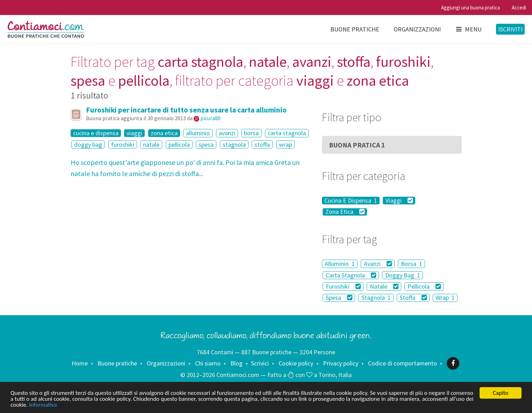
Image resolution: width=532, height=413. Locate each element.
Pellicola (424, 286)
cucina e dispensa (96, 133)
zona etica (164, 133)
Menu (468, 29)
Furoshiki (343, 286)
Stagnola (376, 298)
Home (80, 363)
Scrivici (260, 363)
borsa (251, 133)
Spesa (339, 298)
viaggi (134, 133)
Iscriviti (510, 29)
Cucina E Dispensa (351, 201)
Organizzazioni (417, 29)
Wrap (445, 298)
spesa (206, 144)
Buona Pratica (357, 145)
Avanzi (378, 264)
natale (151, 144)
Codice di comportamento (402, 363)
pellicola (179, 144)
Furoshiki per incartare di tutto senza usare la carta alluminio (186, 110)
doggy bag (88, 144)
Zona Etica (345, 212)
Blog (236, 363)
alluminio (198, 133)
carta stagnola (287, 133)
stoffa (262, 144)
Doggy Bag (403, 275)
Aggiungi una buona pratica (470, 8)
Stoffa (413, 298)
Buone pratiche (355, 29)
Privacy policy (341, 363)
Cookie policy (296, 363)
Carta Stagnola (351, 275)
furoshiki (123, 144)
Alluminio (340, 264)
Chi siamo (208, 363)
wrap (285, 144)
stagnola (234, 144)
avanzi (227, 133)
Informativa (43, 405)
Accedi (519, 8)
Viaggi (399, 201)
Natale (384, 286)
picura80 (210, 118)
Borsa (412, 264)
